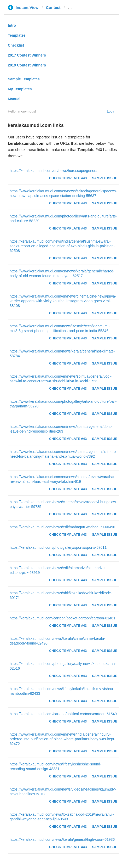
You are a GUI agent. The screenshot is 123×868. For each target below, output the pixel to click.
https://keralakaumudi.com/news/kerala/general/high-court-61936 (62, 839)
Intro (12, 25)
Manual (14, 99)
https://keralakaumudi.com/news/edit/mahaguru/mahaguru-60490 (62, 527)
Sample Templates (24, 79)
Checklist (16, 45)
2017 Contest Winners (27, 55)
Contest (53, 7)
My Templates (20, 89)
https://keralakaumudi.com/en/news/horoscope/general (54, 171)
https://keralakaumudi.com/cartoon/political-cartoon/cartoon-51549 (63, 714)
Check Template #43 (68, 178)
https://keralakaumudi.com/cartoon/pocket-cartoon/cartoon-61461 (63, 618)
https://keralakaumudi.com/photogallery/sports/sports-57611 (58, 547)
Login (111, 111)
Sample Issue (105, 178)
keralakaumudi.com (86, 7)
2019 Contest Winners (27, 65)
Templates (17, 35)
